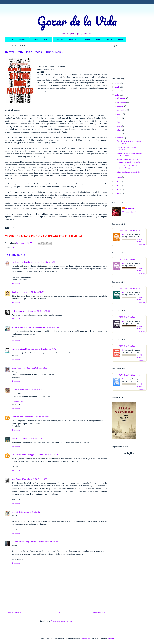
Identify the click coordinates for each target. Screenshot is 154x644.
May (14, 512)
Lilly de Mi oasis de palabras (24, 542)
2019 (117, 95)
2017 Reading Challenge (129, 375)
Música (35, 39)
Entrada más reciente (15, 612)
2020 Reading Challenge (129, 288)
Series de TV (74, 39)
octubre (120, 106)
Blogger (111, 638)
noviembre (122, 102)
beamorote (130, 208)
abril (119, 130)
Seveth (14, 439)
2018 (117, 182)
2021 (117, 87)
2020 (117, 91)
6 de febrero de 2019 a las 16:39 (46, 327)
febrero (120, 138)
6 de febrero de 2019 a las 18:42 (43, 349)
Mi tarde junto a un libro (22, 327)
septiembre (122, 110)
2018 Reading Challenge (129, 346)
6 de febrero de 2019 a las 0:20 (43, 262)
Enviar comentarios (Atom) (62, 621)
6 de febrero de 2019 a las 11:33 (37, 311)
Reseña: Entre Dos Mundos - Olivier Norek (128, 167)
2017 (117, 186)
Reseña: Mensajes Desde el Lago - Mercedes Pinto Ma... (129, 161)
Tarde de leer (17, 417)
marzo (120, 134)
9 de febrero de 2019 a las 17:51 (31, 439)
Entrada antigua (99, 612)
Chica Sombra (18, 311)
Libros (10, 39)
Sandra (15, 292)
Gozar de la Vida (77, 21)
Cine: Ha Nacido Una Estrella (129, 172)
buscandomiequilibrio (21, 349)
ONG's (47, 39)
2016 (117, 190)
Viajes (120, 39)
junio (120, 122)
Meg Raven (16, 479)
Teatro (98, 39)
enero (120, 177)
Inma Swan (16, 368)
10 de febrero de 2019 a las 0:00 (35, 479)
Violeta (15, 390)
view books (142, 244)
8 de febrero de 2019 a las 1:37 (30, 390)
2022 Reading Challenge (129, 230)
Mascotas (23, 39)
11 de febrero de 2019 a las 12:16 (50, 542)
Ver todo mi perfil (129, 212)
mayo (120, 126)
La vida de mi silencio (21, 262)
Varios (109, 39)
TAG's (87, 39)
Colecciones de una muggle (23, 455)
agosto (120, 114)
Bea (123, 234)
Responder (16, 284)
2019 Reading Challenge (129, 317)
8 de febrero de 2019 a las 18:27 (36, 417)
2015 (117, 194)
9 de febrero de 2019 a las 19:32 (48, 455)
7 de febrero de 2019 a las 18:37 (35, 368)
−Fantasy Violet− (18, 402)
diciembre (121, 98)
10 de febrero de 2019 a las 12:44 (29, 512)
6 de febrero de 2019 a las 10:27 (31, 292)
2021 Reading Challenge (129, 259)
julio (119, 118)
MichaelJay (86, 638)
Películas (59, 39)
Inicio (58, 612)
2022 (117, 83)
